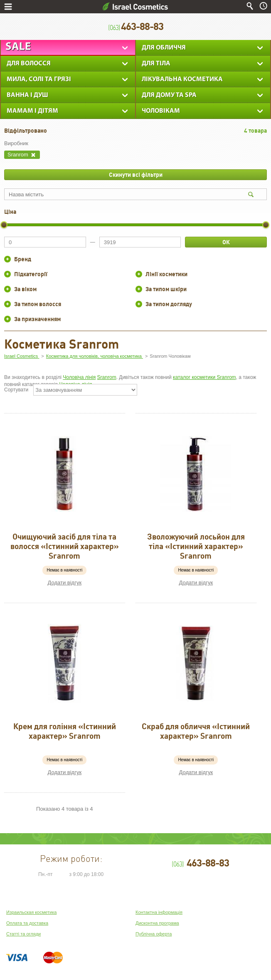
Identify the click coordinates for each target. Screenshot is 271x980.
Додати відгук (65, 583)
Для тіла (156, 64)
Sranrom (107, 377)
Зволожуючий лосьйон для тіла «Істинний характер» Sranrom (196, 546)
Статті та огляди (23, 934)
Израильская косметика (31, 912)
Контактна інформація (159, 912)
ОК (226, 242)
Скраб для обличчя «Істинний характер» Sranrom (196, 731)
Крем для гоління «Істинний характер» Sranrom (65, 731)
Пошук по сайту (250, 6)
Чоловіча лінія (79, 377)
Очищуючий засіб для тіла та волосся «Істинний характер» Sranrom (65, 546)
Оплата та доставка (27, 923)
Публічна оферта (154, 934)
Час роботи (263, 6)
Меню (8, 7)
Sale (18, 47)
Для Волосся (29, 64)
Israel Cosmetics (135, 6)
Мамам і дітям (32, 111)
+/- (7, 259)
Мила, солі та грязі (39, 79)
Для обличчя (164, 48)
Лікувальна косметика (182, 79)
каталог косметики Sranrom (204, 377)
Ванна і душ (27, 95)
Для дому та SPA (169, 95)
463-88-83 (136, 27)
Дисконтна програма (157, 923)
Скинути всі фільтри (136, 175)
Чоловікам (161, 111)
